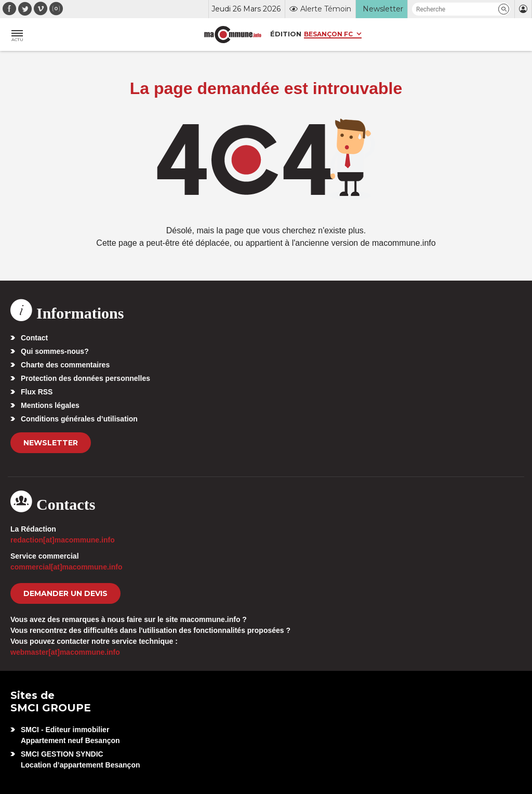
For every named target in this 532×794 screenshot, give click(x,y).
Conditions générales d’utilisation (79, 419)
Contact (34, 338)
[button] (504, 9)
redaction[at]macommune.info (63, 540)
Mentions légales (50, 405)
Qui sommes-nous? (55, 351)
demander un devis (65, 593)
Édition (286, 34)
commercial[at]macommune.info (66, 567)
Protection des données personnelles (85, 378)
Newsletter (51, 443)
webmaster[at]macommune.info (65, 652)
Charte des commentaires (65, 365)
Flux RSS (37, 392)
